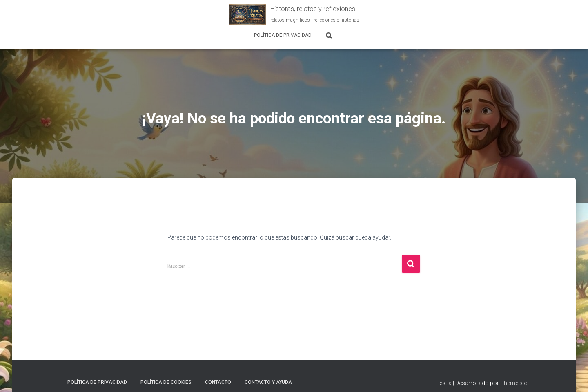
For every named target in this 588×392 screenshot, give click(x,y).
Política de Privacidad (283, 35)
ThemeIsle (513, 383)
